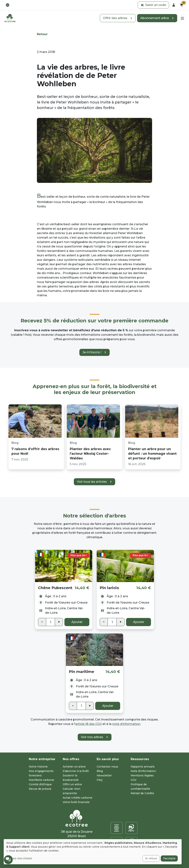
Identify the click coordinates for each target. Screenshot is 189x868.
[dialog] (93, 852)
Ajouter (77, 622)
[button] (153, 5)
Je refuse (151, 858)
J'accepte (169, 858)
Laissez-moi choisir (19, 858)
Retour (42, 34)
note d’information (126, 724)
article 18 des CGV (89, 724)
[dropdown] (8, 5)
